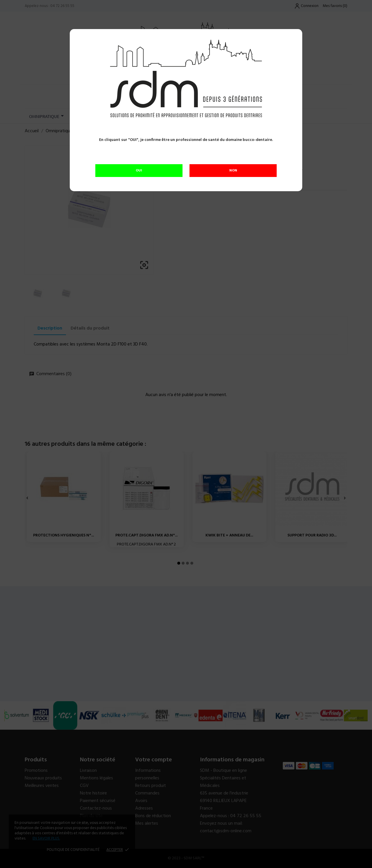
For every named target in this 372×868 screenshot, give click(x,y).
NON (233, 171)
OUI (139, 171)
